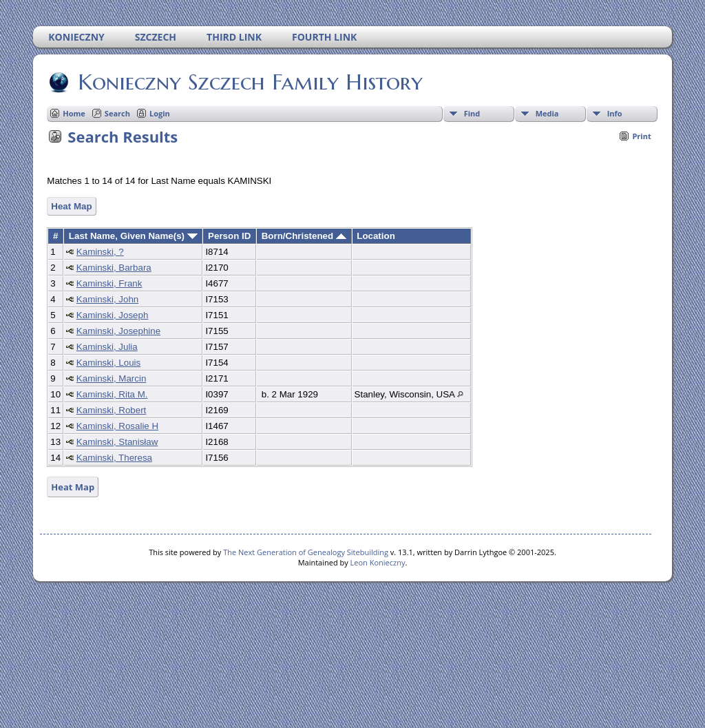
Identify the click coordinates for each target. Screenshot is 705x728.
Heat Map (71, 206)
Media (547, 113)
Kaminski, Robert (111, 410)
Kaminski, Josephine (118, 331)
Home (74, 113)
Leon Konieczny (378, 562)
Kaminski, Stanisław (117, 442)
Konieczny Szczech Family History (249, 82)
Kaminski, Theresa (114, 458)
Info (615, 113)
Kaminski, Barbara (114, 268)
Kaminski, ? (100, 252)
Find (472, 113)
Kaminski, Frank (109, 283)
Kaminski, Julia (107, 347)
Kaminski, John (107, 299)
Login (160, 113)
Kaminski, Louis (108, 363)
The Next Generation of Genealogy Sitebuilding (306, 552)
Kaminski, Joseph (112, 315)
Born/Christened (304, 236)
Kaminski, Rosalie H (117, 426)
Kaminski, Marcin (111, 378)
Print (641, 136)
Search (117, 113)
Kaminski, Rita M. (112, 394)
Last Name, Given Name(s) (133, 236)
